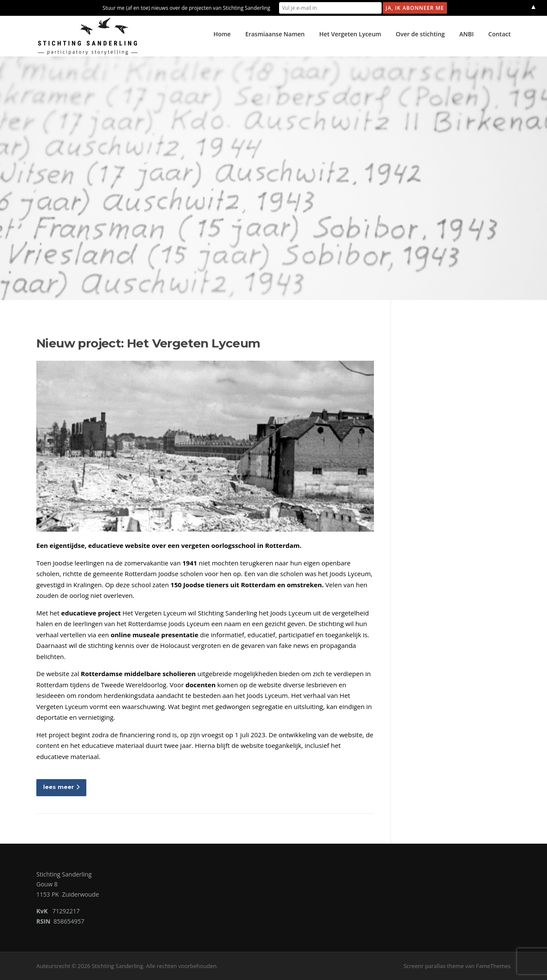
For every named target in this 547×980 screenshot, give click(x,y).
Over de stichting (420, 34)
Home (222, 34)
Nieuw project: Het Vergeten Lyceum (148, 343)
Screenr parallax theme (434, 966)
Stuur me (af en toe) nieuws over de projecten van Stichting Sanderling (186, 8)
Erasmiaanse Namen (275, 34)
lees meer (61, 787)
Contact (500, 34)
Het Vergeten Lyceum (350, 34)
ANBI (467, 34)
